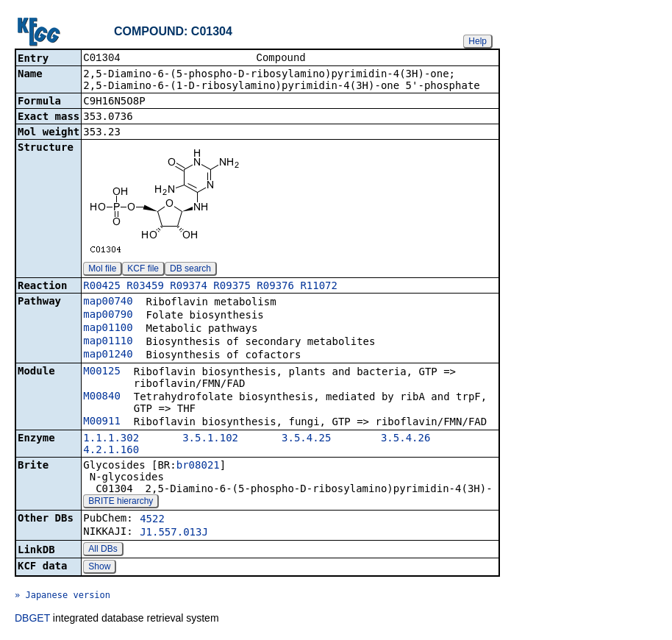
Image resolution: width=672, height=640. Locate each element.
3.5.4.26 (405, 439)
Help (478, 41)
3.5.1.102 (210, 439)
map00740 (108, 302)
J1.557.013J (174, 533)
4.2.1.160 (111, 451)
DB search (190, 270)
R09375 (232, 287)
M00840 (102, 397)
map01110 (108, 342)
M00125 (102, 372)
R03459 (145, 287)
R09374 (189, 287)
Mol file (102, 270)
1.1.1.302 (111, 439)
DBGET (32, 619)
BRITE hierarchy (121, 502)
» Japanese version (62, 597)
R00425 (102, 287)
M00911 (102, 422)
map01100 (108, 329)
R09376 (275, 287)
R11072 (319, 287)
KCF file (143, 270)
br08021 (198, 466)
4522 (152, 520)
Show (99, 568)
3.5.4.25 (306, 439)
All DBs (103, 550)
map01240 (108, 355)
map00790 (108, 316)
